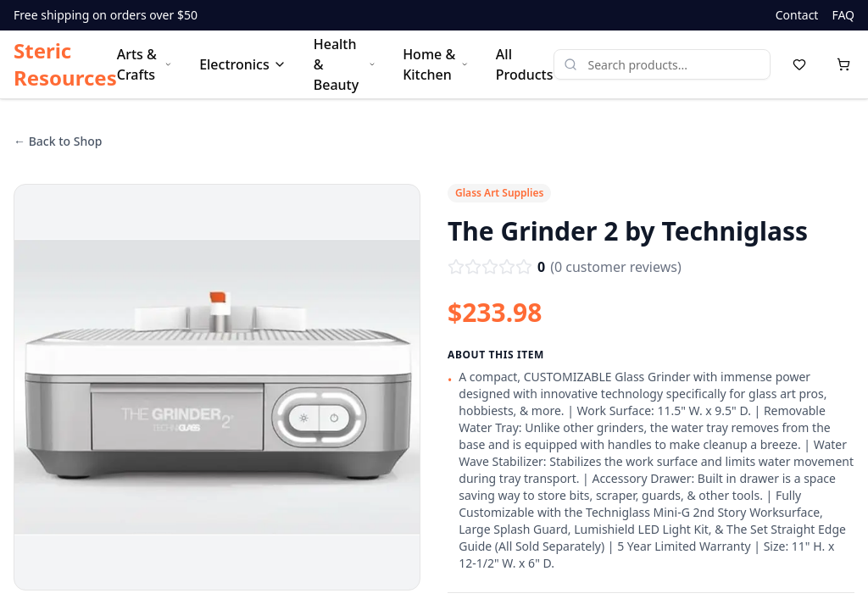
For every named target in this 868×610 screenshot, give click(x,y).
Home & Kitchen (436, 64)
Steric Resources (65, 64)
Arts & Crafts (145, 64)
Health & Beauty (345, 64)
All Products (525, 64)
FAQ (843, 15)
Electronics (243, 64)
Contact (797, 15)
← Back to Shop (58, 141)
